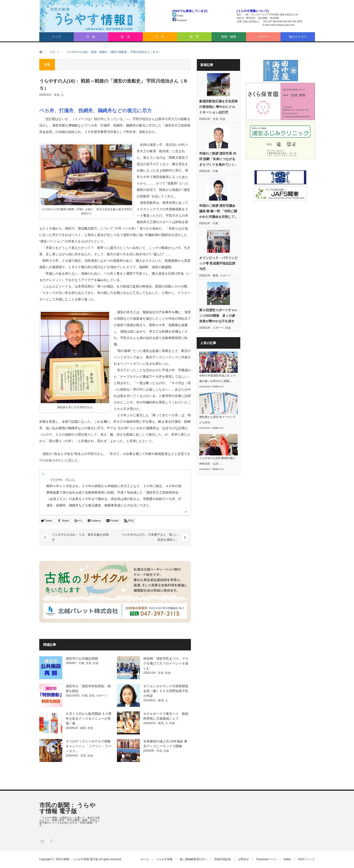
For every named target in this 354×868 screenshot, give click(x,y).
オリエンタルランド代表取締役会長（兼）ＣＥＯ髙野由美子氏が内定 (166, 691)
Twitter (178, 16)
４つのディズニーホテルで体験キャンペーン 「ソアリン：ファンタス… (89, 746)
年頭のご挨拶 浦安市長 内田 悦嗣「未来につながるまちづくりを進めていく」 (218, 159)
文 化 (160, 37)
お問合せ (244, 859)
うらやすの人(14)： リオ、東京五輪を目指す (80, 537)
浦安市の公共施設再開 (82, 658)
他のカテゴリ (298, 37)
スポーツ (263, 37)
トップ (56, 37)
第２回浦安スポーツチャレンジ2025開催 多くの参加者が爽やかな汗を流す (218, 316)
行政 (82, 663)
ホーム (145, 859)
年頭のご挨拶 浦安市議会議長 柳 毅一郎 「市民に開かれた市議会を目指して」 (218, 211)
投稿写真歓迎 (223, 859)
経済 (161, 700)
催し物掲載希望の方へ (193, 859)
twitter (287, 859)
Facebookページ (266, 859)
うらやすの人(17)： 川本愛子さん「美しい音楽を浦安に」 (150, 537)
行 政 (91, 37)
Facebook (180, 20)
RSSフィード (307, 859)
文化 (57, 95)
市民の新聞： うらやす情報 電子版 (67, 808)
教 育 (194, 37)
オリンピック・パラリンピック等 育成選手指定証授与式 (218, 263)
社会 (96, 663)
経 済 (125, 37)
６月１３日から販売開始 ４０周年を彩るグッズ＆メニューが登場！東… (89, 719)
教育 (215, 276)
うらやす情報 (164, 859)
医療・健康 (229, 37)
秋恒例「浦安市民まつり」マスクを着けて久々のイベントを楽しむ (166, 663)
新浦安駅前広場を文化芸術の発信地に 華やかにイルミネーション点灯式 (218, 107)
